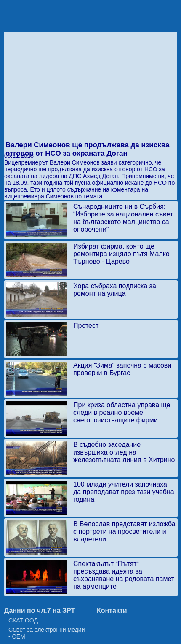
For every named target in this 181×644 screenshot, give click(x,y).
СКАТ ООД (23, 620)
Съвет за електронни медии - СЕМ (47, 633)
